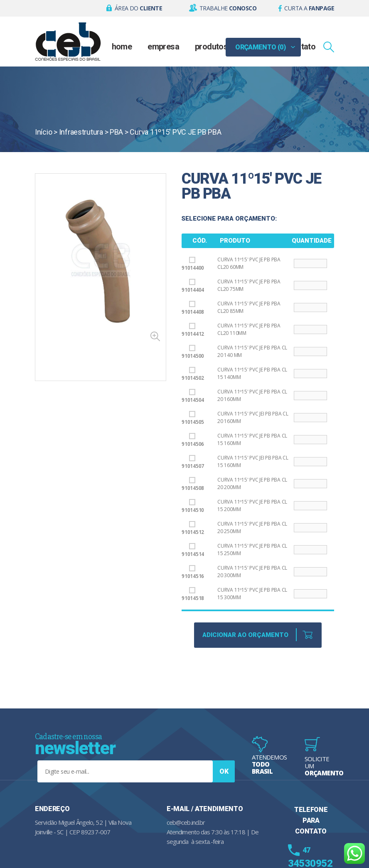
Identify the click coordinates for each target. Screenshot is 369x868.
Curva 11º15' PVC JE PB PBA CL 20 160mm (252, 395)
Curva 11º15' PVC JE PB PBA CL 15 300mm (252, 594)
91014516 (193, 572)
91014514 (193, 550)
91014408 (193, 308)
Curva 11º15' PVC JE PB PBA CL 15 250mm (252, 550)
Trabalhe (228, 8)
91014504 (193, 396)
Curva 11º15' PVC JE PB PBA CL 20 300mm (252, 572)
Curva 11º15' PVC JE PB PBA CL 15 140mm (252, 373)
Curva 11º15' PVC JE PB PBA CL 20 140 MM (252, 351)
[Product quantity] (310, 263)
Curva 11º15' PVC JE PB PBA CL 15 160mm (252, 439)
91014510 (193, 506)
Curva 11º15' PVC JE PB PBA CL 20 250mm (252, 527)
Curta (309, 8)
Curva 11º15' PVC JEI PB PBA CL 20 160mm (253, 417)
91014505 (193, 418)
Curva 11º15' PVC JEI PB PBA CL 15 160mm (253, 461)
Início (43, 132)
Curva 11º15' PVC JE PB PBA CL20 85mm (249, 307)
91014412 (193, 330)
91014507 (193, 462)
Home (122, 47)
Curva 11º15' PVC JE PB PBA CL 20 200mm (252, 483)
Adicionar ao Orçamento (245, 635)
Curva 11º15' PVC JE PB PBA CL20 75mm (249, 285)
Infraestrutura (81, 132)
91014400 (193, 264)
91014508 (193, 484)
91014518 (193, 594)
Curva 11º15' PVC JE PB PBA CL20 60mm (249, 263)
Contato (301, 47)
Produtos (211, 47)
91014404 (193, 286)
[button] (134, 8)
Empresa (163, 47)
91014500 (193, 352)
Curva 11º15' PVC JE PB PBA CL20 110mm (249, 329)
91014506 (193, 440)
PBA (116, 132)
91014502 (193, 374)
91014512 (193, 528)
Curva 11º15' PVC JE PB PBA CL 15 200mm (252, 505)
